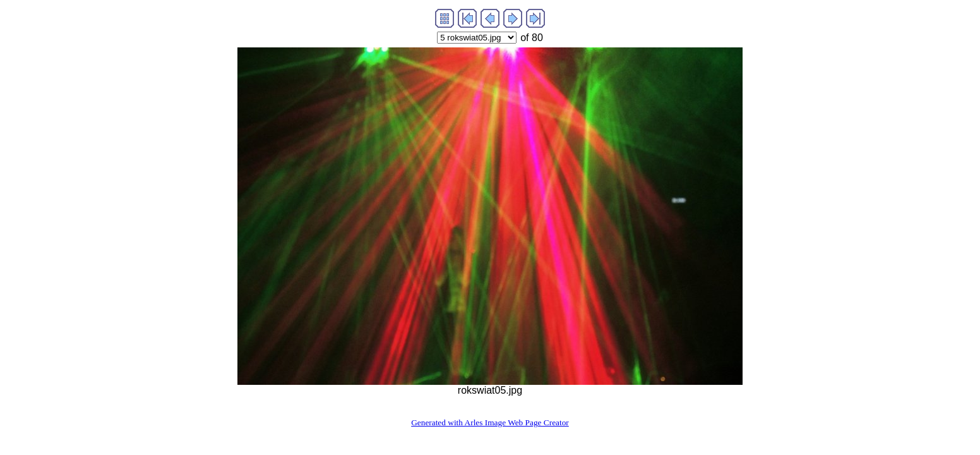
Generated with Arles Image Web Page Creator (490, 422)
